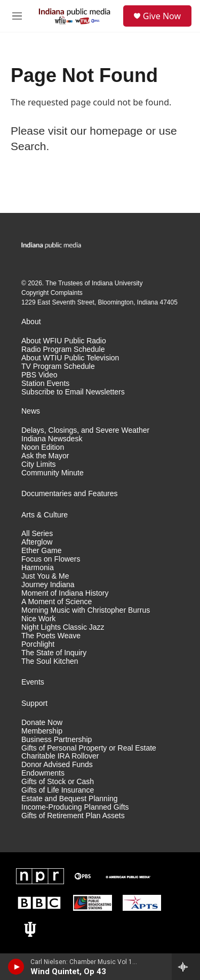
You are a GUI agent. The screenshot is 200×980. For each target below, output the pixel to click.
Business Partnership (57, 740)
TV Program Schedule (58, 367)
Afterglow (37, 542)
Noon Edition (43, 447)
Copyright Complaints (52, 293)
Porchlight (38, 644)
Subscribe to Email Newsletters (73, 392)
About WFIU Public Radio (64, 341)
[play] (16, 967)
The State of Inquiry (54, 653)
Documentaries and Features (70, 494)
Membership (42, 731)
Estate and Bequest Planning (70, 799)
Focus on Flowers (51, 559)
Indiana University (117, 283)
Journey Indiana (48, 585)
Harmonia (38, 568)
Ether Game (41, 551)
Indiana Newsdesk (52, 439)
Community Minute (53, 473)
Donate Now (42, 723)
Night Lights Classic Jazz (63, 627)
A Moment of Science (57, 602)
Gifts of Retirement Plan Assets (73, 816)
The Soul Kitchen (50, 661)
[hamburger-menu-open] (17, 16)
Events (33, 682)
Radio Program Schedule (63, 349)
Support (34, 703)
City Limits (39, 464)
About (31, 322)
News (31, 411)
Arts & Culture (45, 515)
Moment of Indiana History (65, 593)
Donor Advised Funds (57, 765)
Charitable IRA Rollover (60, 756)
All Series (37, 534)
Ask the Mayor (45, 456)
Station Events (45, 384)
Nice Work (38, 619)
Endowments (43, 773)
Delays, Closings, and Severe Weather (85, 430)
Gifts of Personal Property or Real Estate (89, 748)
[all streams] (186, 967)
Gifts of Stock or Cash (58, 782)
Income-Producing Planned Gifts (75, 807)
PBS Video (39, 375)
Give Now (162, 16)
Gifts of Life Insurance (58, 790)
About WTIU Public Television (70, 358)
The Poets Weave (51, 636)
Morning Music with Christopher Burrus (86, 610)
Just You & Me (45, 576)
